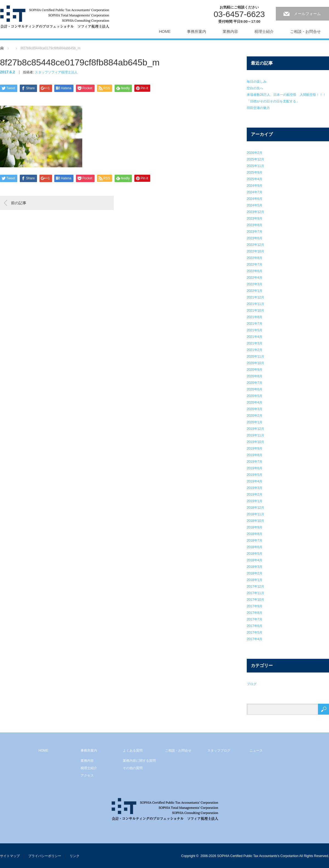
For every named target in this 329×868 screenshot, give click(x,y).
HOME (165, 31)
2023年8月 (255, 225)
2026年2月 (255, 153)
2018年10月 (256, 521)
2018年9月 (255, 527)
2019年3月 (255, 488)
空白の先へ (255, 88)
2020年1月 (255, 422)
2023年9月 (255, 219)
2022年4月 (255, 278)
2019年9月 (255, 449)
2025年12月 (256, 159)
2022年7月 (255, 265)
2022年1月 (255, 291)
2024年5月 (255, 205)
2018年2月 (255, 573)
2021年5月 (255, 330)
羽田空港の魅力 (258, 108)
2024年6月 (255, 199)
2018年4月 (255, 560)
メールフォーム (307, 14)
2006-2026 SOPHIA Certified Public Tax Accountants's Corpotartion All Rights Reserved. (265, 856)
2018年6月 (255, 547)
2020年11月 (256, 357)
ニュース (256, 751)
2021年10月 (256, 311)
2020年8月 (255, 376)
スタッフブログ (219, 751)
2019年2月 (255, 495)
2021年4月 (255, 337)
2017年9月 (255, 606)
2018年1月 (255, 580)
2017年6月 (255, 626)
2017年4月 (255, 639)
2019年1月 (255, 501)
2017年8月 (255, 613)
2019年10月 (256, 442)
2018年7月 (255, 541)
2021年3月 (255, 343)
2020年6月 (255, 389)
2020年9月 (255, 370)
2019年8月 (255, 455)
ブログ (252, 684)
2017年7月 (255, 619)
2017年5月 (255, 633)
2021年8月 (255, 317)
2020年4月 (255, 403)
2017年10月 (256, 600)
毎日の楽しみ (257, 82)
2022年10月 (256, 251)
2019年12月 (256, 429)
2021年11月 (256, 304)
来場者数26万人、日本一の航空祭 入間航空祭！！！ (286, 95)
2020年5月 (255, 396)
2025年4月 (255, 179)
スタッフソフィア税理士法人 (56, 72)
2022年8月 (255, 258)
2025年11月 (256, 166)
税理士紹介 (264, 31)
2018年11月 (256, 514)
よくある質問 (133, 751)
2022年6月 (255, 271)
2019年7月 (255, 462)
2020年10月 (256, 363)
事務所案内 (197, 31)
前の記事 (19, 203)
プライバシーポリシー (45, 856)
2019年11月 (256, 435)
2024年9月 (255, 186)
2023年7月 (255, 232)
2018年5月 (255, 554)
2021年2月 (255, 350)
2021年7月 (255, 324)
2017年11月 (256, 593)
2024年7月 (255, 192)
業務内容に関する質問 (139, 761)
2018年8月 (255, 534)
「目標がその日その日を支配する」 (273, 101)
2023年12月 (256, 212)
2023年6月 (255, 238)
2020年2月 (255, 416)
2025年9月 (255, 173)
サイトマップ (10, 856)
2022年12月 (256, 245)
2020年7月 (255, 383)
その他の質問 (133, 768)
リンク (75, 856)
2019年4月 (255, 481)
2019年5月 (255, 475)
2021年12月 (256, 297)
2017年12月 (256, 587)
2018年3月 (255, 567)
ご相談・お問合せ (305, 31)
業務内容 (230, 31)
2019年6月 (255, 468)
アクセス (87, 775)
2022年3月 (255, 284)
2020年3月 (255, 409)
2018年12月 (256, 508)
